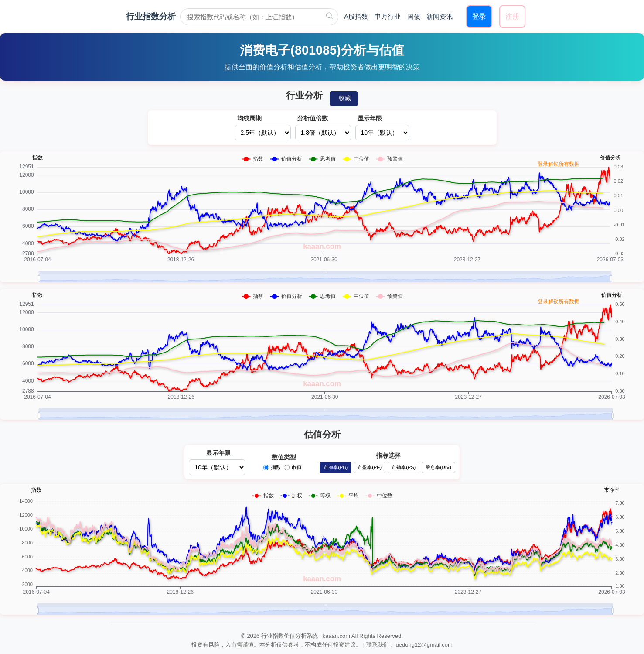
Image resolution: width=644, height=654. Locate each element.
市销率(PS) (404, 467)
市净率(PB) (336, 467)
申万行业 (388, 16)
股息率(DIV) (438, 467)
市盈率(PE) (370, 467)
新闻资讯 (440, 16)
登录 (479, 16)
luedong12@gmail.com (424, 645)
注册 (512, 16)
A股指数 (356, 16)
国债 (414, 16)
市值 (293, 467)
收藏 (345, 98)
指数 (272, 467)
